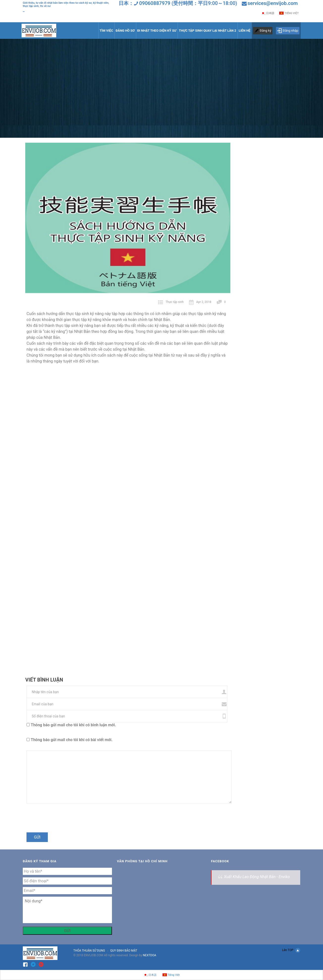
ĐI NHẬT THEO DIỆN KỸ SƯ (157, 31)
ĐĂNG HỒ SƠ (125, 31)
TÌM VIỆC (106, 31)
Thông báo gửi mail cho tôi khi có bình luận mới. (73, 725)
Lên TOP (291, 950)
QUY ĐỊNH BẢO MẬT (124, 951)
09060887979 (155, 3)
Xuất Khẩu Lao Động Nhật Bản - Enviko (257, 877)
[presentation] (59, 820)
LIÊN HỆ (245, 31)
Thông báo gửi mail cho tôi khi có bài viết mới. (72, 740)
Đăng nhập (288, 31)
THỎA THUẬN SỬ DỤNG (89, 951)
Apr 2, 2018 (200, 302)
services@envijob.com (273, 3)
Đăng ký (266, 31)
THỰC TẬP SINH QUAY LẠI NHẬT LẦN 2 (208, 31)
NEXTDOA (150, 955)
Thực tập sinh (175, 302)
